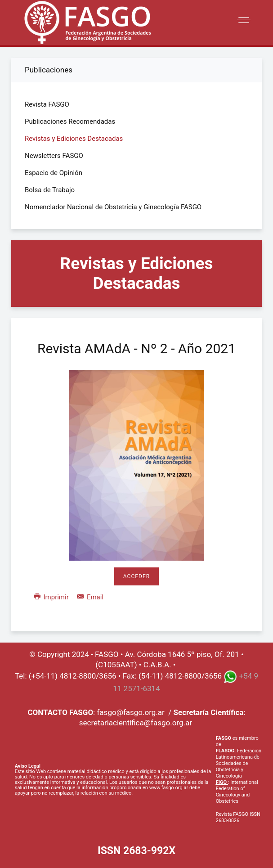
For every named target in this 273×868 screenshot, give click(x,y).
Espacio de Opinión (54, 173)
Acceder (136, 576)
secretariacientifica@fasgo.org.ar (136, 723)
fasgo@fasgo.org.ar (130, 712)
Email (90, 597)
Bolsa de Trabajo (50, 190)
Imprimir (52, 597)
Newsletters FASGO (54, 156)
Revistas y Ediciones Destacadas (74, 139)
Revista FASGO (47, 104)
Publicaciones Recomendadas (70, 121)
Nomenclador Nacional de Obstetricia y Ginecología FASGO (113, 207)
